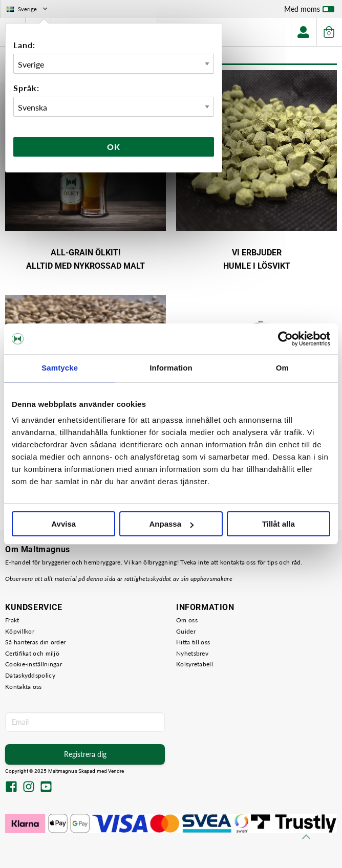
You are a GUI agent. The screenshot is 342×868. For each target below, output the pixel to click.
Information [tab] (171, 368)
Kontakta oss (24, 687)
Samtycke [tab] (60, 368)
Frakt (12, 620)
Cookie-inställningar (34, 664)
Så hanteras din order (35, 642)
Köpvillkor (20, 631)
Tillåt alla (279, 524)
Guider (186, 631)
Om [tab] (282, 368)
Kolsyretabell (195, 664)
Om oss (187, 620)
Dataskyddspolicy (30, 675)
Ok (114, 147)
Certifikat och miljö (32, 653)
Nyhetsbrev (192, 653)
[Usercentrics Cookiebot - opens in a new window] (285, 339)
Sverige (28, 9)
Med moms (309, 11)
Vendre (116, 771)
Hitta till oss (193, 642)
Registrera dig (85, 754)
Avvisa (63, 524)
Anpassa (171, 524)
